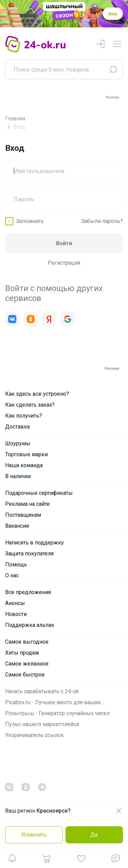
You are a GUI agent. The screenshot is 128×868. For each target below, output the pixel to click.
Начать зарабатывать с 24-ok (42, 691)
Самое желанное (27, 664)
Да (94, 835)
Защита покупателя (29, 554)
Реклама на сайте (27, 504)
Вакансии (17, 526)
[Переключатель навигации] (117, 44)
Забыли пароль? (102, 221)
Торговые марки (26, 454)
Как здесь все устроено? (37, 394)
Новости (16, 614)
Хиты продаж (22, 653)
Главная (15, 119)
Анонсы (15, 603)
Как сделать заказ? (30, 405)
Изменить (34, 835)
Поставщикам (23, 515)
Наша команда (24, 465)
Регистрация (64, 263)
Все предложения (28, 592)
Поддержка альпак (30, 625)
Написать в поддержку (34, 543)
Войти (64, 243)
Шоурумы (18, 443)
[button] (12, 860)
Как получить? (24, 416)
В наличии (18, 476)
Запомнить (30, 221)
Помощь (16, 564)
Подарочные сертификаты (39, 493)
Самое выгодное (27, 642)
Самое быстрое (25, 675)
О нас (12, 575)
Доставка (17, 427)
